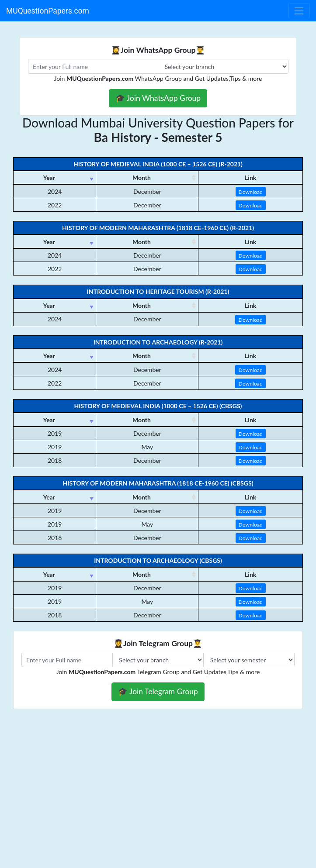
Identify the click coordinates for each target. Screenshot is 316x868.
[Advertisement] (158, 804)
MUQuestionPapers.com (48, 11)
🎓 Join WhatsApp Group (158, 98)
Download (251, 192)
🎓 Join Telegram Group (158, 691)
